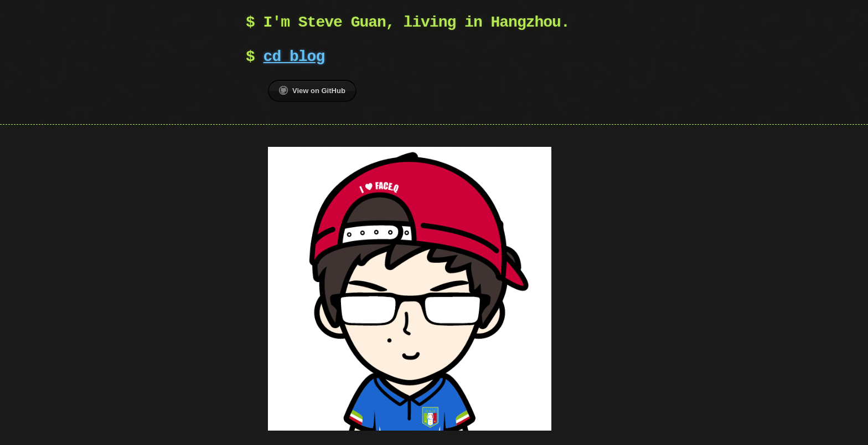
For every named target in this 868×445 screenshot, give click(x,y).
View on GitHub (312, 90)
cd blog (294, 57)
